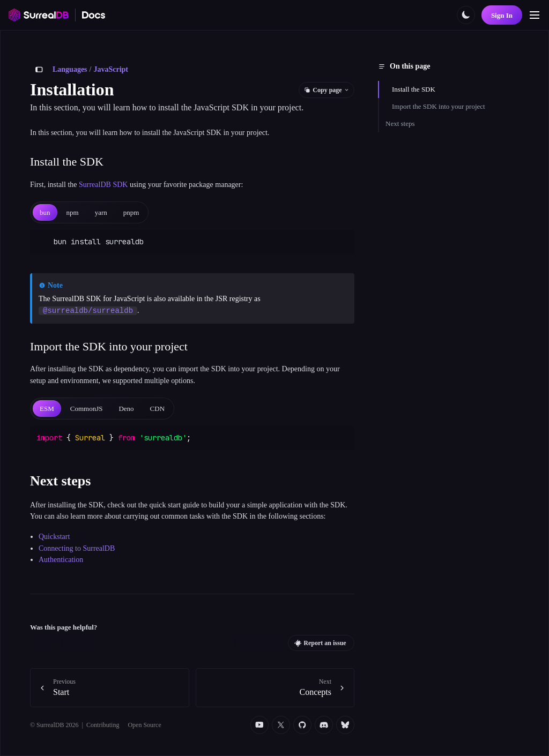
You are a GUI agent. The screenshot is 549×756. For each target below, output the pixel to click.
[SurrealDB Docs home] (94, 15)
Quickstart (54, 537)
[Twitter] (281, 725)
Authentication (61, 560)
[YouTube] (259, 725)
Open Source (144, 725)
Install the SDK (414, 89)
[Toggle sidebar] (39, 70)
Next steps (400, 123)
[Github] (302, 725)
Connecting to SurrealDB (77, 548)
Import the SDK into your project (439, 106)
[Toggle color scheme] (466, 15)
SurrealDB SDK (103, 185)
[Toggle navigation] (535, 15)
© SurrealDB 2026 (54, 725)
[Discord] (324, 725)
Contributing (103, 725)
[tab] (45, 212)
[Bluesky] (345, 725)
